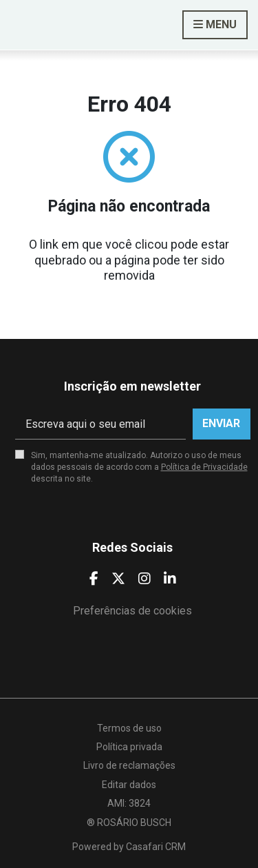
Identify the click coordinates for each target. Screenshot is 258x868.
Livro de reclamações (129, 765)
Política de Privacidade (204, 467)
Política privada (129, 747)
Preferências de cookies (132, 611)
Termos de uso (129, 728)
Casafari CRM (156, 847)
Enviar (221, 423)
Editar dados (129, 785)
